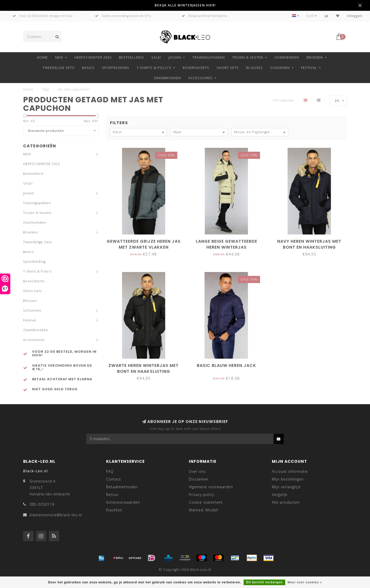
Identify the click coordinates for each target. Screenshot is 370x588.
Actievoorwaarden (123, 502)
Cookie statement (206, 502)
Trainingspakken (209, 57)
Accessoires (201, 78)
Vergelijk (280, 495)
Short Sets (228, 68)
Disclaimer (199, 479)
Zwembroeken (167, 78)
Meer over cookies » (305, 582)
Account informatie (290, 471)
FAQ (110, 471)
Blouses (255, 68)
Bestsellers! (131, 57)
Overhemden (287, 57)
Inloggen (355, 16)
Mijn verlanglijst (286, 487)
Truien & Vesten (248, 57)
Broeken (315, 57)
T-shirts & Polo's (154, 68)
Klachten (114, 510)
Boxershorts (196, 68)
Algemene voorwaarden (211, 487)
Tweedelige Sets (59, 68)
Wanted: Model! (204, 510)
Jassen (175, 57)
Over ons (197, 471)
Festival (309, 68)
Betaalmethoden (122, 487)
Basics (88, 68)
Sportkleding (116, 68)
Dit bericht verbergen (264, 582)
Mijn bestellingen (288, 479)
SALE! (156, 57)
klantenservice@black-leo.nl (56, 515)
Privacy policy (201, 495)
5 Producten (284, 100)
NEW (59, 57)
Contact (114, 479)
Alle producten (286, 502)
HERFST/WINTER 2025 (93, 57)
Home (42, 57)
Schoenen (280, 68)
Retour (112, 495)
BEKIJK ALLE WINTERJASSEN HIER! (185, 5)
